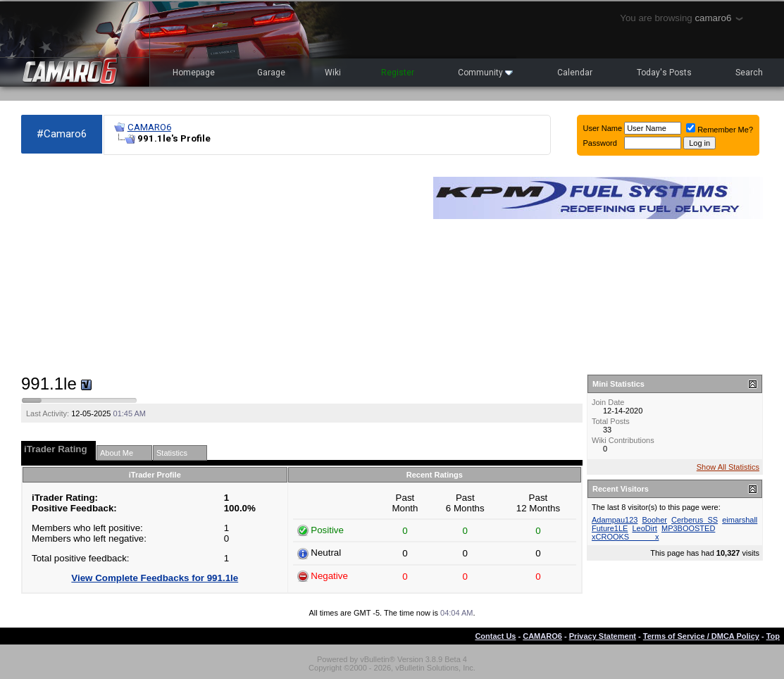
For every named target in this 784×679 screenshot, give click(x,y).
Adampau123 (615, 520)
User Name (603, 128)
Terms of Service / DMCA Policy (701, 636)
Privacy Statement (603, 636)
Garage (271, 73)
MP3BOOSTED (688, 528)
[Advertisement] (220, 265)
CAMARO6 (149, 127)
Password (600, 143)
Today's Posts (664, 73)
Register (398, 73)
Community (485, 73)
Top (773, 636)
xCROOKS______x (625, 537)
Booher (655, 520)
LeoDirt (644, 528)
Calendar (575, 73)
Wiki (333, 73)
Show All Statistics (728, 467)
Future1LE (610, 528)
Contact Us (495, 636)
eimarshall (740, 520)
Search (749, 73)
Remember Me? (720, 130)
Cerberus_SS (695, 520)
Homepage (194, 73)
